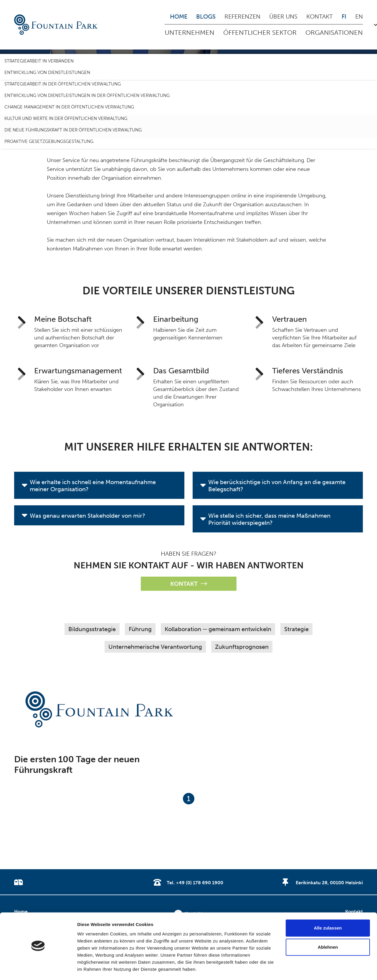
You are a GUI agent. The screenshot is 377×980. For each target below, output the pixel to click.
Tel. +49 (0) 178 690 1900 (195, 883)
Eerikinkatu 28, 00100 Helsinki (329, 883)
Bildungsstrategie (92, 629)
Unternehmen (190, 33)
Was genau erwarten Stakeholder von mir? (87, 516)
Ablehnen (328, 930)
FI (344, 17)
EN (359, 17)
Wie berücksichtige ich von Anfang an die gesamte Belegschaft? (277, 486)
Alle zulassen (328, 911)
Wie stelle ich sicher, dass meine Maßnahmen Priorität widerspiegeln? (269, 519)
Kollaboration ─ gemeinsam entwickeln (218, 629)
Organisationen (334, 33)
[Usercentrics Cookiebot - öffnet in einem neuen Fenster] (38, 969)
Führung (140, 629)
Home (179, 17)
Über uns (283, 17)
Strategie (296, 629)
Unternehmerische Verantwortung (155, 647)
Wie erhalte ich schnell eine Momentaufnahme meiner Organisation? (93, 486)
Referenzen (242, 17)
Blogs (206, 17)
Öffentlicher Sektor (260, 33)
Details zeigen (92, 968)
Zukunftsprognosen (242, 647)
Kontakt (320, 17)
